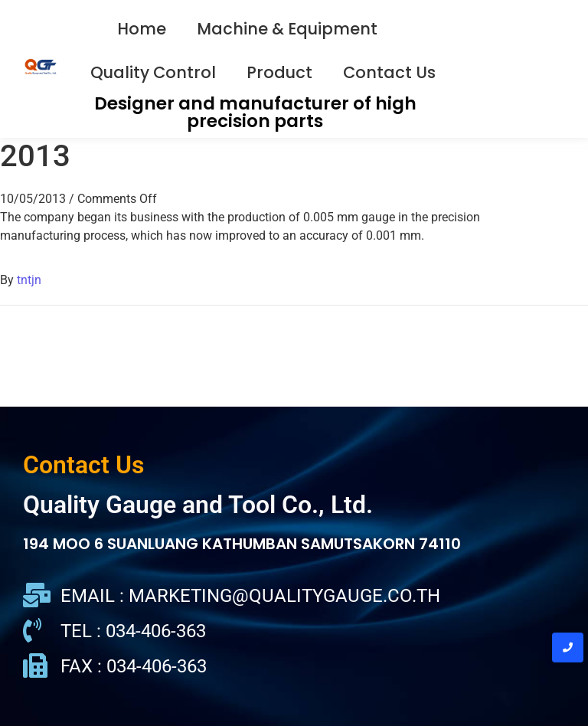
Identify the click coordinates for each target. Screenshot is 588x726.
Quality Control (153, 72)
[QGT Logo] (41, 67)
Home (142, 29)
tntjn (29, 280)
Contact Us (389, 72)
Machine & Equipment (287, 29)
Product (279, 72)
